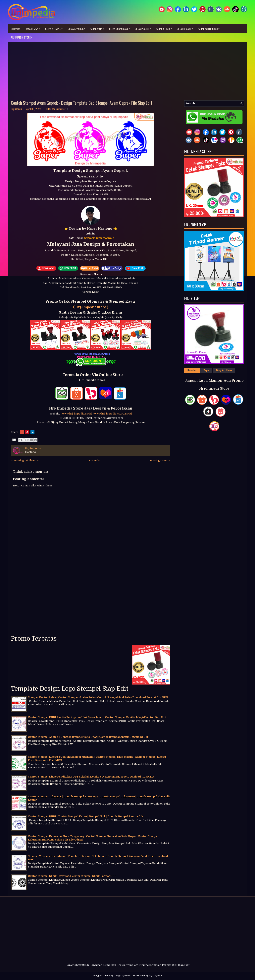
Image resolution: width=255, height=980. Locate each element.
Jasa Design (34, 27)
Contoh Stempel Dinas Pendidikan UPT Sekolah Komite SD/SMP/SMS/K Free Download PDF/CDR (91, 777)
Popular (192, 370)
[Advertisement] (127, 73)
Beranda (15, 29)
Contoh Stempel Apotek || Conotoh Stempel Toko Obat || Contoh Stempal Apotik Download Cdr (88, 737)
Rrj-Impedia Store (23, 36)
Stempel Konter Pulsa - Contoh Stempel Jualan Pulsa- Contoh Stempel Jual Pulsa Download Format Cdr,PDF (98, 697)
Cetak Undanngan (121, 27)
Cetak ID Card (186, 27)
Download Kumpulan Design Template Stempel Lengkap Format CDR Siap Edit (139, 965)
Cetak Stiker (165, 27)
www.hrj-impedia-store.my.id (113, 414)
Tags (206, 370)
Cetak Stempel (55, 27)
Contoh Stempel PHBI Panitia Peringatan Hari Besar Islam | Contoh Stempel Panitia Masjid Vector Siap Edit (97, 717)
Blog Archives (224, 370)
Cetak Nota (98, 27)
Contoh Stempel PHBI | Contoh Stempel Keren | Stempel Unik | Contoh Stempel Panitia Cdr (86, 816)
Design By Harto (123, 976)
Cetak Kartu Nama (210, 27)
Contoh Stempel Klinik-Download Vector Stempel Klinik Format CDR (72, 876)
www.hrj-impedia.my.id (77, 414)
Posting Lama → (160, 460)
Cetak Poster (144, 27)
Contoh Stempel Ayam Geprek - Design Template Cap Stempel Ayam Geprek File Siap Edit (82, 103)
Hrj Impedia (155, 976)
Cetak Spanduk (78, 27)
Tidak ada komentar (56, 109)
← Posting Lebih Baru (25, 460)
